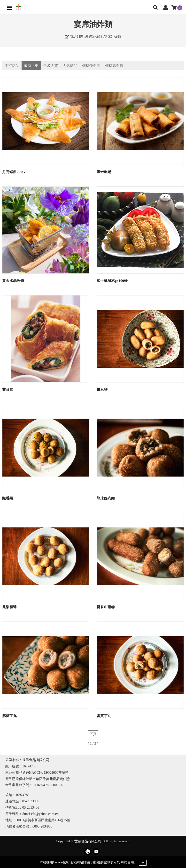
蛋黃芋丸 (104, 716)
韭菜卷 (8, 389)
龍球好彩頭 (106, 498)
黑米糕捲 (104, 172)
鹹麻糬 (102, 389)
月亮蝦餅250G (14, 172)
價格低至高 (91, 66)
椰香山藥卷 (106, 607)
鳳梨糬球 (9, 607)
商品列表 (74, 37)
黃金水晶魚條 (13, 281)
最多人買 (51, 66)
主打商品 (12, 66)
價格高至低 (114, 66)
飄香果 (8, 498)
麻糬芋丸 (9, 716)
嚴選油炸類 (94, 37)
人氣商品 (70, 66)
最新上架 (31, 66)
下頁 (93, 734)
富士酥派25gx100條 (112, 281)
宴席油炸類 (113, 37)
